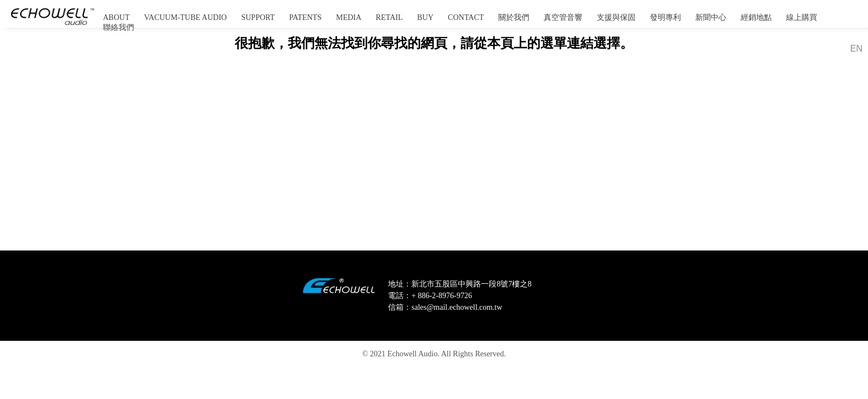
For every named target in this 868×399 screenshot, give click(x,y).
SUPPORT (258, 17)
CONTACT (466, 17)
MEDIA (349, 17)
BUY (426, 17)
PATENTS (305, 17)
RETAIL (389, 17)
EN (856, 48)
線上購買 (802, 17)
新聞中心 (711, 17)
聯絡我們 (118, 27)
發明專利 (665, 17)
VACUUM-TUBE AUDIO (185, 17)
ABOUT (116, 17)
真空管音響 (563, 17)
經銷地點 (756, 17)
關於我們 (514, 17)
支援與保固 (616, 17)
